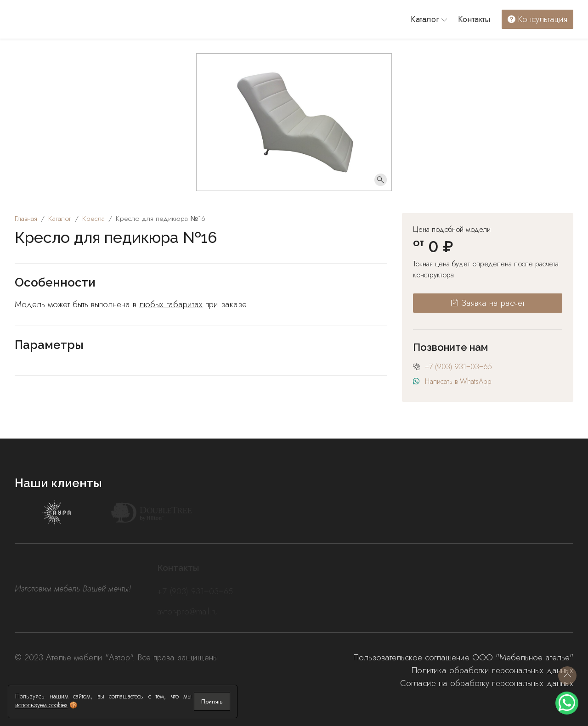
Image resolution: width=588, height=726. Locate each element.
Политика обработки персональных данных (492, 670)
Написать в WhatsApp (458, 381)
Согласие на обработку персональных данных (487, 683)
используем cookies (41, 705)
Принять (212, 701)
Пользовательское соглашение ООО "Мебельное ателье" (463, 657)
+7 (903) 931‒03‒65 (458, 367)
